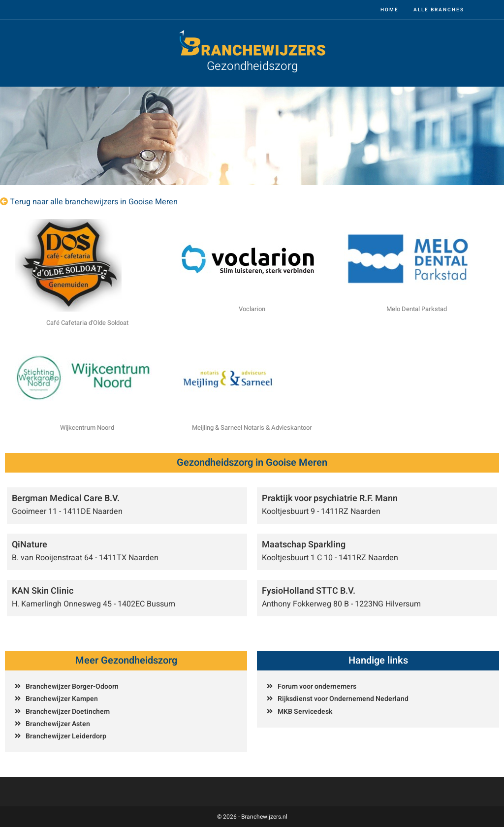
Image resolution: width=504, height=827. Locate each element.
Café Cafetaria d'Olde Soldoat (87, 323)
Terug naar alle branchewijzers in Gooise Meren (94, 202)
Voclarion (252, 309)
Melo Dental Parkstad (417, 309)
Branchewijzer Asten (58, 724)
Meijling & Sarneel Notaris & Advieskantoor (252, 428)
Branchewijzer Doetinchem (68, 712)
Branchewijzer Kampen (62, 699)
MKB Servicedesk (305, 712)
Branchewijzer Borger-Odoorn (72, 686)
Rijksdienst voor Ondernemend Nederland (343, 699)
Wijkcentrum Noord (87, 428)
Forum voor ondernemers (317, 686)
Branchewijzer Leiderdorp (66, 736)
